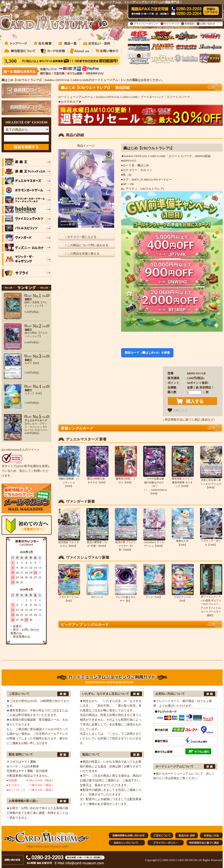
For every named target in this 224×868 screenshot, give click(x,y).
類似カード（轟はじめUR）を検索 (147, 353)
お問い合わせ (208, 24)
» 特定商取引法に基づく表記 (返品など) (189, 420)
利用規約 (189, 24)
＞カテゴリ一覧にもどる (80, 237)
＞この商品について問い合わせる (86, 245)
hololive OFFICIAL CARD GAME (117, 97)
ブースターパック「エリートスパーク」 (167, 97)
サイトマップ (171, 24)
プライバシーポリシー (146, 24)
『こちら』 (114, 734)
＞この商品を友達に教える (82, 253)
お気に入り (178, 410)
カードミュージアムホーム (76, 97)
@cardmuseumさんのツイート (21, 450)
